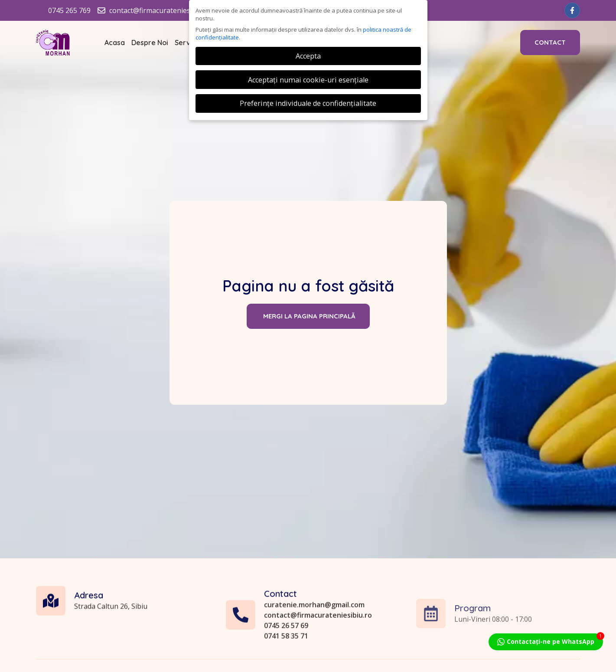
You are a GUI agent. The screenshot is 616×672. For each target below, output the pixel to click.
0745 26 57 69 (286, 667)
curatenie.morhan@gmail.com (314, 646)
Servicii (187, 43)
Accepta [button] (308, 56)
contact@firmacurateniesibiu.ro (318, 656)
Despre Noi (150, 43)
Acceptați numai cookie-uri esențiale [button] (308, 80)
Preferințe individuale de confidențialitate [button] (308, 103)
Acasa (115, 43)
